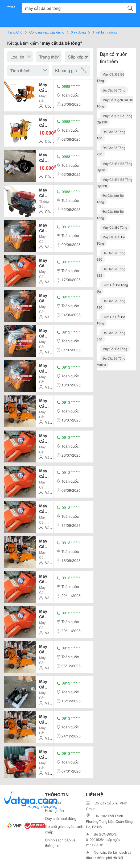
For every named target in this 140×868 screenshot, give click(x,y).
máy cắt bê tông (115, 227)
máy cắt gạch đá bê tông (115, 103)
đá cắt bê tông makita (111, 361)
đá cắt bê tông (114, 90)
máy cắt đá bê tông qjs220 (114, 183)
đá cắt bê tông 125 (111, 272)
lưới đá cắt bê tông (111, 320)
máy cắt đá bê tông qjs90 (114, 167)
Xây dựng (78, 32)
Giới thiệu (53, 802)
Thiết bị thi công (105, 32)
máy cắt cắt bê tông (111, 240)
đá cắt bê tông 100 (111, 135)
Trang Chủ (15, 32)
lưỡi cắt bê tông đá (112, 288)
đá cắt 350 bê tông (110, 214)
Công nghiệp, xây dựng (47, 32)
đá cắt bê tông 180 (111, 304)
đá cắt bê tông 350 (111, 256)
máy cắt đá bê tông (110, 77)
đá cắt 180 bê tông (110, 199)
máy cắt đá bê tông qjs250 (114, 119)
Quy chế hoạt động (61, 818)
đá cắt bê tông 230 (111, 151)
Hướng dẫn (54, 810)
